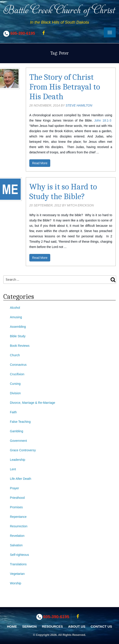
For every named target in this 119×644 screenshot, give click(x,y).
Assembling (18, 327)
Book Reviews (20, 346)
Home (12, 626)
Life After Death (21, 479)
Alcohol (15, 308)
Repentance (18, 517)
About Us (77, 626)
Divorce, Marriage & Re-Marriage (33, 403)
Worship (16, 583)
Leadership (18, 460)
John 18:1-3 (103, 120)
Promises (16, 507)
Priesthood (17, 498)
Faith (13, 412)
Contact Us (101, 626)
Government (18, 441)
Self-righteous (19, 555)
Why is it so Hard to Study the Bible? (63, 192)
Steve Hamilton (79, 105)
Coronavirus (18, 365)
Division (15, 393)
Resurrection (19, 526)
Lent (13, 469)
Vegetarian (17, 574)
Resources (52, 626)
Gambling (17, 431)
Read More (40, 163)
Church (15, 355)
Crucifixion (17, 374)
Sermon (29, 626)
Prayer (14, 488)
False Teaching (20, 422)
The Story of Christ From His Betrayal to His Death (65, 87)
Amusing (16, 317)
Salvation (16, 545)
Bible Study (18, 336)
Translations (18, 564)
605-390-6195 (23, 33)
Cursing (15, 384)
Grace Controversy (23, 450)
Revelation (17, 536)
